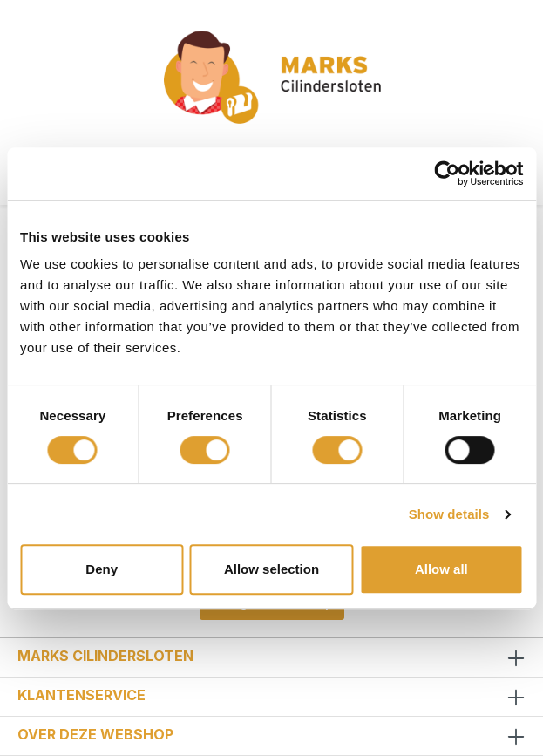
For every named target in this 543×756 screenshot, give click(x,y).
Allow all (441, 569)
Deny (102, 569)
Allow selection (271, 569)
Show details (449, 514)
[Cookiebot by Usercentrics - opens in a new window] (447, 174)
